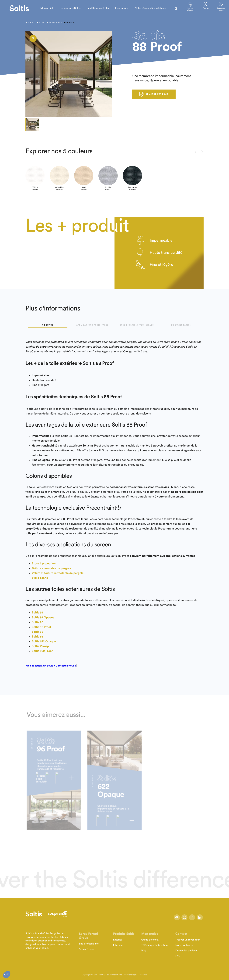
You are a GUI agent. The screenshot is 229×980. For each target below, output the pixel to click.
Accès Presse (86, 949)
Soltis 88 (37, 632)
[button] (114, 200)
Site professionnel (89, 944)
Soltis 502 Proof (42, 651)
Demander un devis (186, 951)
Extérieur (56, 23)
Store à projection (44, 564)
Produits (43, 23)
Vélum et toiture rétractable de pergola (58, 573)
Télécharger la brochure (155, 945)
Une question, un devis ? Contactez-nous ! (51, 666)
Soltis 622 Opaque (44, 641)
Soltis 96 (38, 622)
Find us (204, 8)
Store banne (40, 578)
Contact (181, 934)
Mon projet (44, 8)
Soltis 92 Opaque (43, 618)
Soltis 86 (37, 637)
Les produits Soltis (67, 8)
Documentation (181, 325)
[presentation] (195, 152)
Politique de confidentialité (111, 975)
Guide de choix (150, 940)
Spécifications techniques (137, 325)
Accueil (30, 23)
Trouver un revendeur (188, 940)
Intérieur (118, 945)
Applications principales (92, 325)
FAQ (178, 956)
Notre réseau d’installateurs (147, 8)
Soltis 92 (37, 613)
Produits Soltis (124, 934)
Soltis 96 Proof (41, 627)
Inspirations (119, 8)
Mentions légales (131, 975)
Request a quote (221, 9)
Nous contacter (184, 945)
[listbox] (69, 74)
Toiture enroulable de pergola (51, 568)
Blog (144, 951)
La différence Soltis (95, 8)
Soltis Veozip (40, 646)
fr (173, 8)
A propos (48, 325)
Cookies (144, 975)
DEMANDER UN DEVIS (154, 94)
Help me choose (188, 9)
